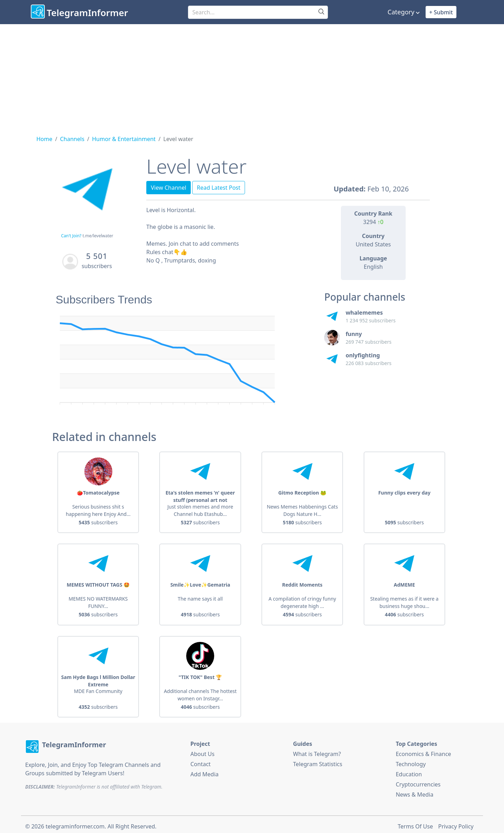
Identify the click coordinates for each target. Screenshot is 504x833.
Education (409, 771)
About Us (202, 750)
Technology (411, 761)
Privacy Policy (456, 822)
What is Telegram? (317, 750)
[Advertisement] (252, 77)
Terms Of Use (415, 822)
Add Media (205, 771)
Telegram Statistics (318, 761)
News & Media (415, 791)
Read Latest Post (219, 188)
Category (401, 12)
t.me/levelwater (98, 236)
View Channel (169, 188)
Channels (72, 139)
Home (44, 139)
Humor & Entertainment (124, 139)
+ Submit (441, 12)
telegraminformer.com (75, 822)
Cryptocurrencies (418, 781)
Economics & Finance (423, 750)
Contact (201, 761)
